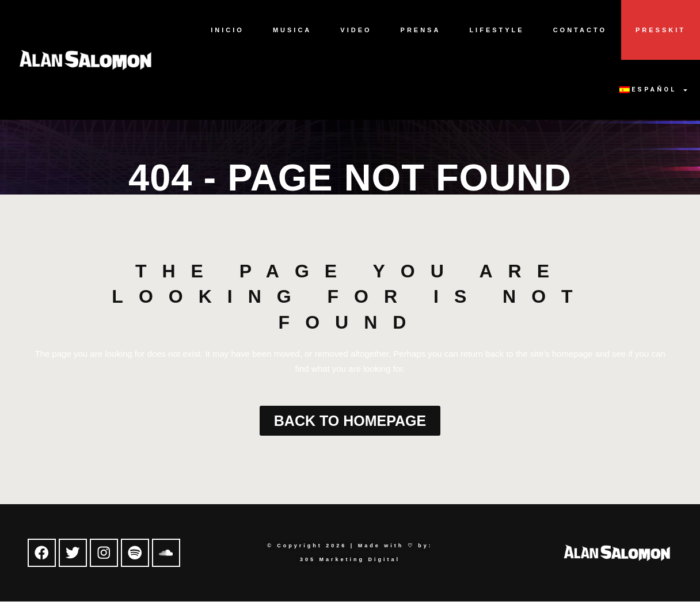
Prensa (421, 30)
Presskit (661, 30)
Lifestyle (497, 30)
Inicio (227, 30)
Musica (292, 30)
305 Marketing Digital (350, 560)
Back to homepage (350, 421)
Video (356, 30)
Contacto (580, 30)
